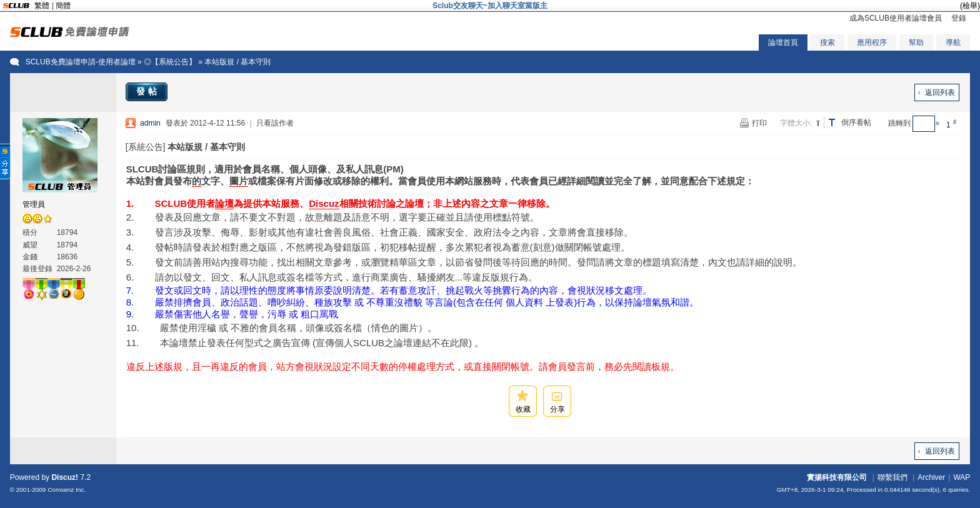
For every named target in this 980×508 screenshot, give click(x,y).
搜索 (827, 42)
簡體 (63, 6)
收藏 (523, 409)
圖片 (239, 181)
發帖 (148, 91)
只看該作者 (275, 123)
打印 (759, 123)
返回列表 (940, 92)
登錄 (959, 18)
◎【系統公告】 (170, 62)
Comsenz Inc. (67, 490)
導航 (953, 42)
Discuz (324, 203)
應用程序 (872, 42)
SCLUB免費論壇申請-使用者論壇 (81, 62)
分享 (557, 409)
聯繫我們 (892, 477)
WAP (962, 477)
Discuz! (65, 477)
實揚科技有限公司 (837, 477)
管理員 (34, 204)
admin (150, 123)
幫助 (916, 42)
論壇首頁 (783, 42)
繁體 (42, 6)
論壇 (224, 203)
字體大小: (796, 123)
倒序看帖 (856, 122)
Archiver (931, 477)
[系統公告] (146, 147)
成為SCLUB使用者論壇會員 (896, 18)
